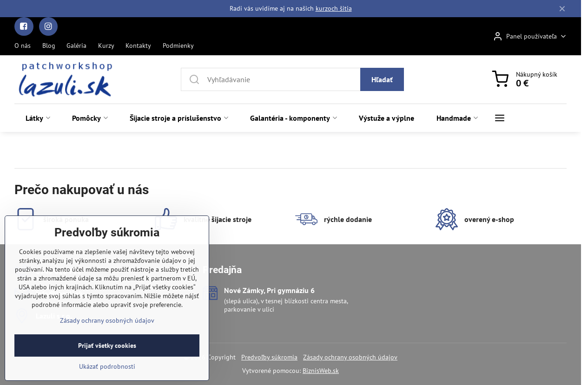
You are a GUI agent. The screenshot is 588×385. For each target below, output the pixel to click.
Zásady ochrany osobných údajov (350, 357)
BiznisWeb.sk (321, 371)
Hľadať (382, 79)
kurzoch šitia (334, 8)
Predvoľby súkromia (269, 357)
